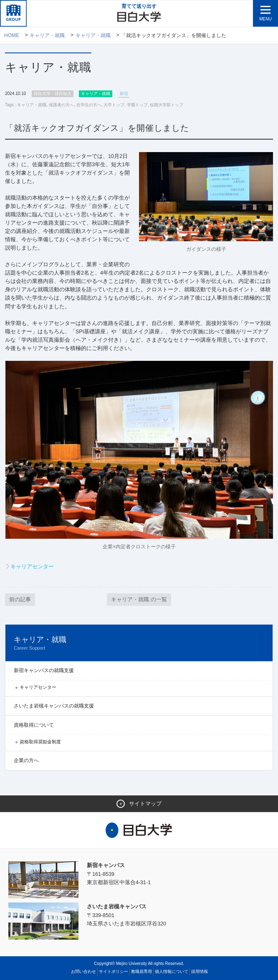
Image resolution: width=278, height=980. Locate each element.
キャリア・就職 (48, 35)
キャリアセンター (32, 565)
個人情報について (172, 971)
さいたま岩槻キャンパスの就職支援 (54, 705)
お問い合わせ (83, 971)
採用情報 (200, 971)
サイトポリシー (114, 971)
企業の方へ (26, 760)
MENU (265, 19)
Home (12, 35)
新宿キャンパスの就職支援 (44, 670)
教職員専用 (142, 971)
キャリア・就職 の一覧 (139, 599)
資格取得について (34, 724)
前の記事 (20, 599)
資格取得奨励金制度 (40, 741)
